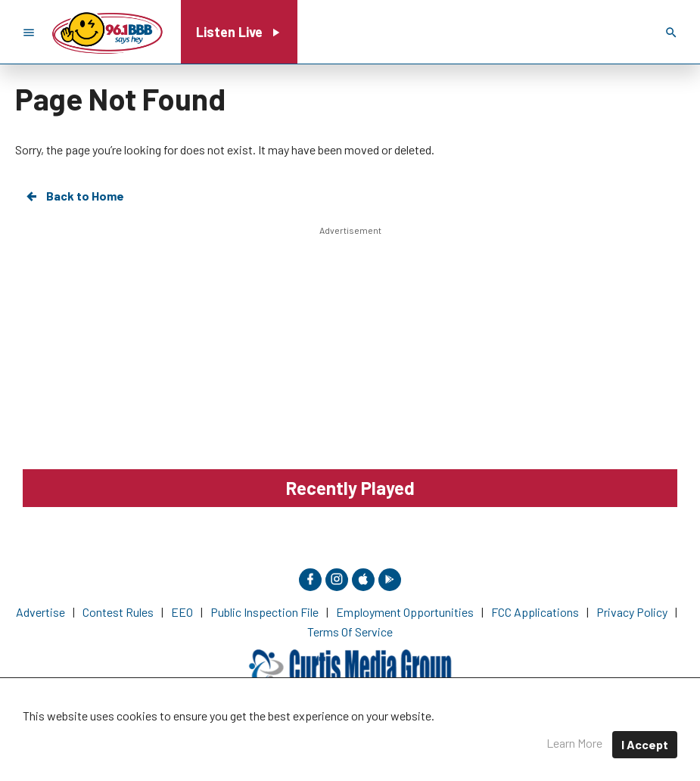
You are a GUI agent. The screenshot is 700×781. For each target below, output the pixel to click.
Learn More (574, 743)
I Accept (645, 744)
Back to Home (74, 196)
